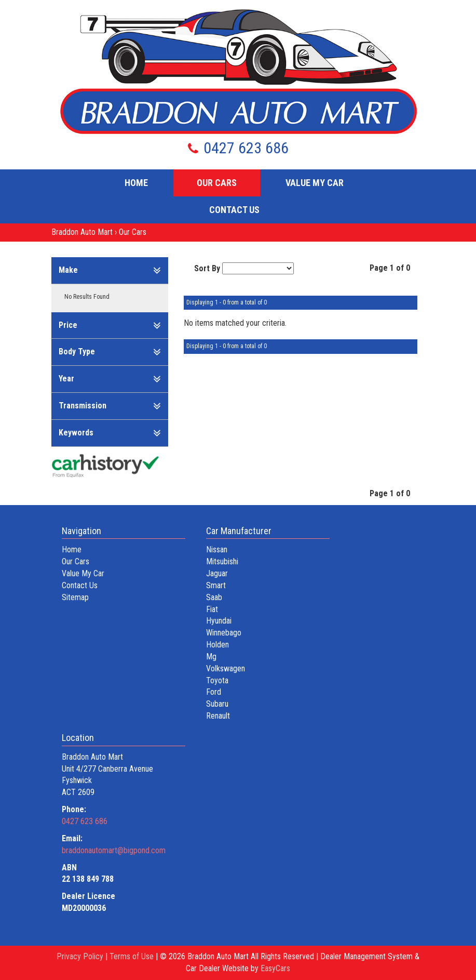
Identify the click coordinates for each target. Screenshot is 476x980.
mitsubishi (222, 561)
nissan (217, 549)
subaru (217, 704)
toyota (217, 680)
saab (214, 597)
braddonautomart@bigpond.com (114, 850)
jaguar (217, 573)
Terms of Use (133, 956)
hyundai (219, 621)
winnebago (224, 633)
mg (211, 657)
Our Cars (217, 183)
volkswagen (226, 668)
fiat (212, 609)
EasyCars (275, 968)
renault (218, 716)
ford (214, 692)
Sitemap (75, 597)
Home (136, 183)
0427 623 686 (238, 148)
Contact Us (234, 210)
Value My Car (315, 183)
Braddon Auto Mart (82, 232)
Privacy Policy (81, 956)
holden (217, 645)
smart (216, 585)
